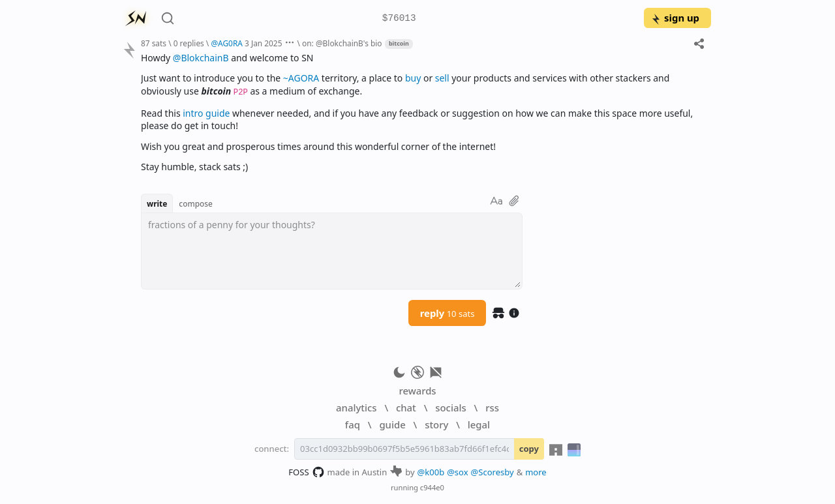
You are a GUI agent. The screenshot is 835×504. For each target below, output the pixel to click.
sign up (675, 18)
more (536, 472)
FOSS (306, 472)
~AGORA (301, 78)
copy (529, 449)
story (436, 424)
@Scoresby (493, 472)
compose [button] (196, 203)
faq (353, 424)
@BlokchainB (201, 58)
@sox (457, 472)
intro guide (206, 113)
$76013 (399, 19)
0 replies (189, 43)
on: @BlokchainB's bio (342, 43)
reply (448, 313)
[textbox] (332, 251)
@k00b (431, 472)
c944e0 (432, 487)
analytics (356, 408)
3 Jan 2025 (263, 43)
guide (392, 424)
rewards (417, 391)
